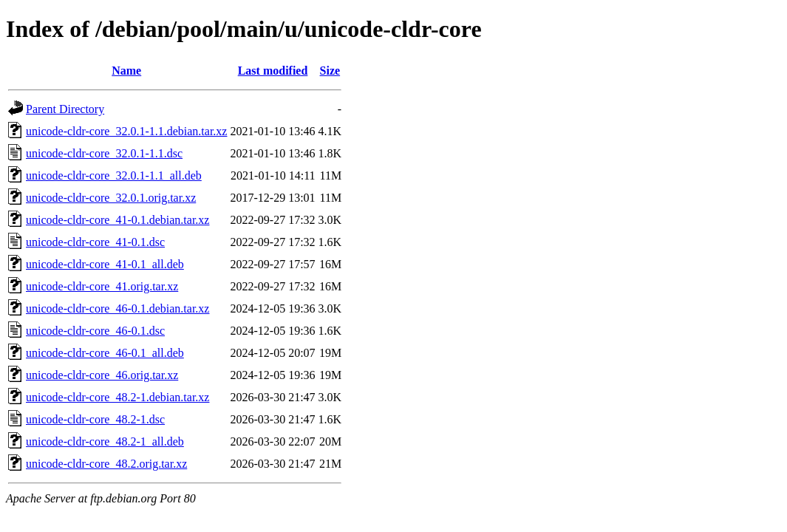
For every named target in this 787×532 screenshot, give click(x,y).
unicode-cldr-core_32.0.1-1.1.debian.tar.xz (126, 131)
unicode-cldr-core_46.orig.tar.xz (102, 375)
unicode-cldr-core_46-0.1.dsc (95, 331)
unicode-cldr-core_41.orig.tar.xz (102, 286)
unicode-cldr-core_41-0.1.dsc (95, 242)
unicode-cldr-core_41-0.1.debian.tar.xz (117, 220)
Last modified (273, 71)
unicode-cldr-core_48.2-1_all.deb (105, 441)
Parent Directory (65, 109)
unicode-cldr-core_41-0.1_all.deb (105, 264)
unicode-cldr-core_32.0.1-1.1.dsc (104, 153)
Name (126, 71)
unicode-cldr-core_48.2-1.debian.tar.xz (117, 397)
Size (330, 71)
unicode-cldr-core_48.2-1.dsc (95, 419)
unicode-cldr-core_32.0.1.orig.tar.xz (111, 198)
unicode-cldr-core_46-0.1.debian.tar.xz (117, 308)
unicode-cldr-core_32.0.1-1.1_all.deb (114, 175)
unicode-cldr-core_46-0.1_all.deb (105, 353)
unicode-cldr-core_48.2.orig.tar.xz (106, 464)
